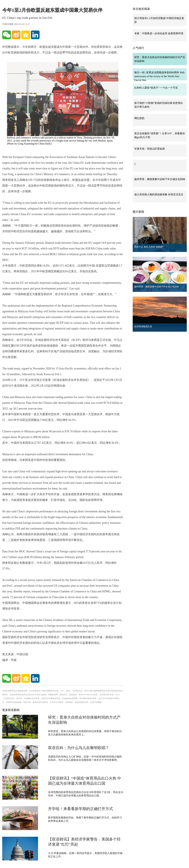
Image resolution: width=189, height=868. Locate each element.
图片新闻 (138, 212)
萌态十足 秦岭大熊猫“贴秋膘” (149, 247)
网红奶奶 (139, 118)
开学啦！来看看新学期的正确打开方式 (80, 809)
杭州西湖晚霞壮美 (143, 327)
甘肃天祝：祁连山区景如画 (150, 149)
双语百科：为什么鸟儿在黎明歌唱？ (79, 748)
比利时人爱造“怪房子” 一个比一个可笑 (156, 88)
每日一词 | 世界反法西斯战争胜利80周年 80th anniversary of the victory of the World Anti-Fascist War (159, 76)
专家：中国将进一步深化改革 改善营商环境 (159, 33)
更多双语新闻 (11, 710)
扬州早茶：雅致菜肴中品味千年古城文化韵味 (160, 179)
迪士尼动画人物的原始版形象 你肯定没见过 (159, 194)
